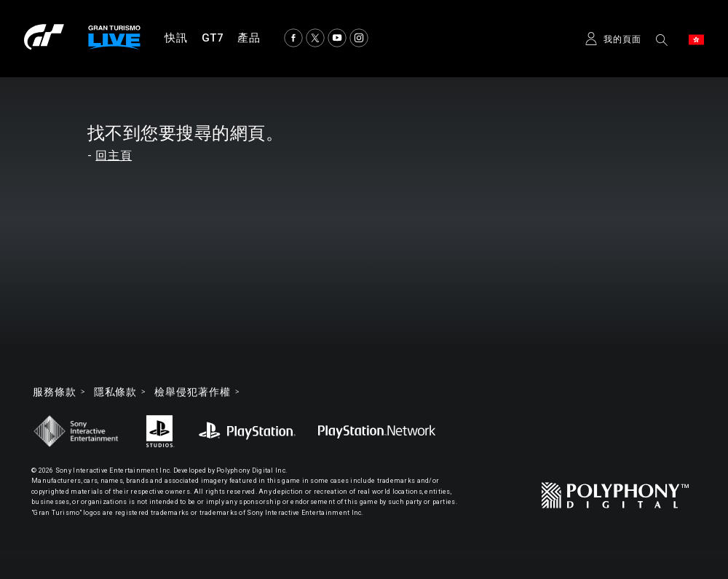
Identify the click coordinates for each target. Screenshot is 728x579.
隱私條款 (116, 392)
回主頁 (114, 155)
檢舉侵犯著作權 (192, 392)
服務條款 (55, 392)
